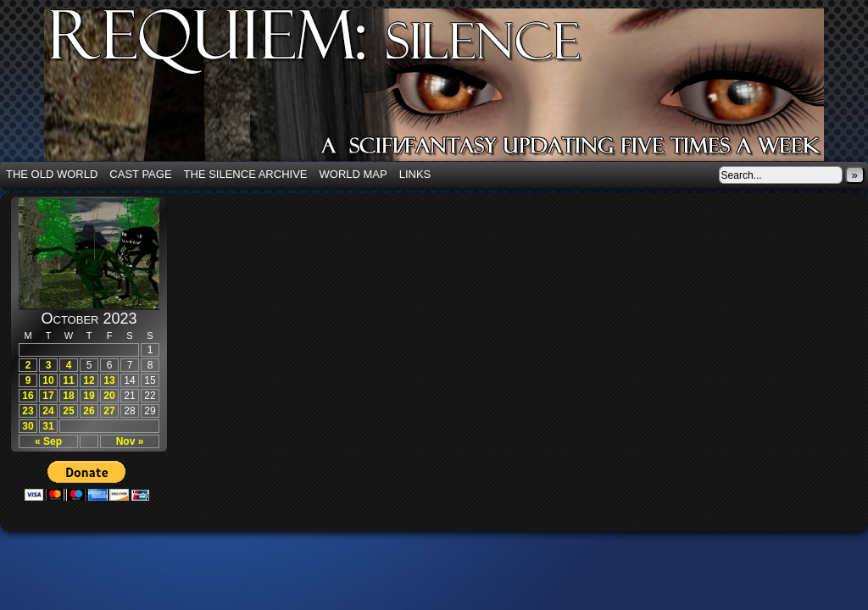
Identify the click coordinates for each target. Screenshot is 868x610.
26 (89, 411)
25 (68, 411)
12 (89, 380)
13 (109, 380)
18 (68, 396)
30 (28, 426)
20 (109, 396)
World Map (353, 174)
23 (28, 411)
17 (48, 396)
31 (48, 426)
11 (68, 380)
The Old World (52, 174)
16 (28, 396)
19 (89, 396)
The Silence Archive (246, 174)
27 (109, 411)
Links (415, 174)
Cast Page (140, 174)
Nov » (130, 441)
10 (48, 380)
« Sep (48, 441)
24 (48, 411)
